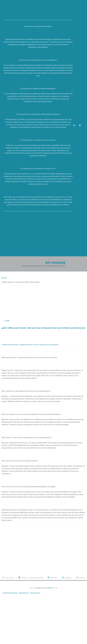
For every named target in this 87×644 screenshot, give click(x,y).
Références (52, 578)
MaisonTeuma (24, 593)
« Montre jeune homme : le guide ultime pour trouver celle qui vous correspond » (30, 345)
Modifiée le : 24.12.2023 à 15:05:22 (31, 578)
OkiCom (4, 278)
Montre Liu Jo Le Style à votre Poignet (38, 14)
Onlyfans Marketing (10, 593)
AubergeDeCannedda (79, 132)
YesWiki (48, 588)
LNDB (7, 321)
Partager (81, 578)
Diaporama (67, 578)
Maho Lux (79, 130)
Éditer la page (8, 578)
